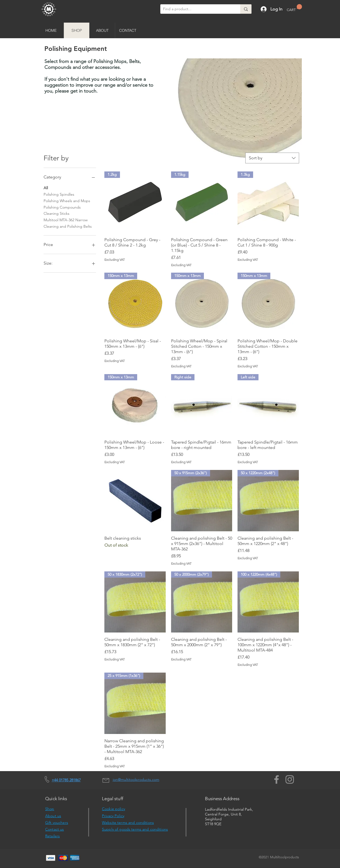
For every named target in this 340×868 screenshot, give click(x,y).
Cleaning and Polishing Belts (68, 226)
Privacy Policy (113, 816)
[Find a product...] (196, 9)
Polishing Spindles (59, 194)
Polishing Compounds (62, 207)
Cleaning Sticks (56, 213)
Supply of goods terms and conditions (135, 829)
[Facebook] (277, 779)
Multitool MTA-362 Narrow (66, 220)
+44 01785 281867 (66, 780)
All (46, 188)
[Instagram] (290, 779)
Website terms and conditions (128, 823)
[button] (294, 8)
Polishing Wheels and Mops (67, 201)
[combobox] (272, 158)
